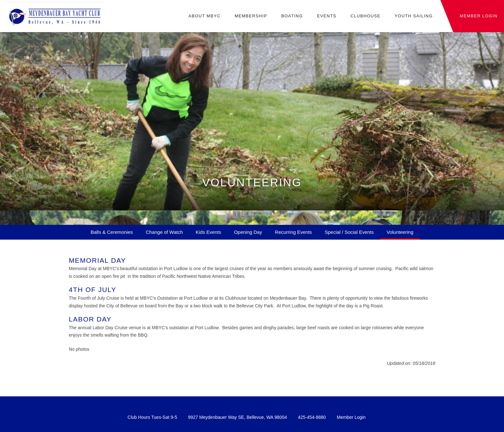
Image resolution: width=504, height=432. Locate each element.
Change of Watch (164, 232)
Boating (292, 16)
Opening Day (248, 232)
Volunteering (400, 232)
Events (327, 16)
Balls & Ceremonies (112, 232)
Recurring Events (293, 232)
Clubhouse (365, 16)
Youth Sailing (414, 16)
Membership (251, 16)
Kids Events (208, 232)
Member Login (351, 417)
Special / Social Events (349, 232)
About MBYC (204, 16)
